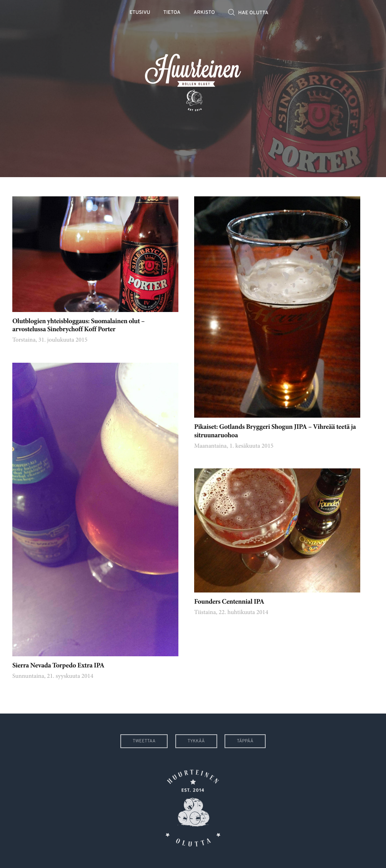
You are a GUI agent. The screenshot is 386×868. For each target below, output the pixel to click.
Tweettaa (144, 741)
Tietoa (172, 13)
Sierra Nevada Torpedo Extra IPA (58, 666)
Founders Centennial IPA (229, 602)
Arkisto (204, 13)
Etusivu (140, 13)
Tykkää (196, 741)
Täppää (245, 741)
